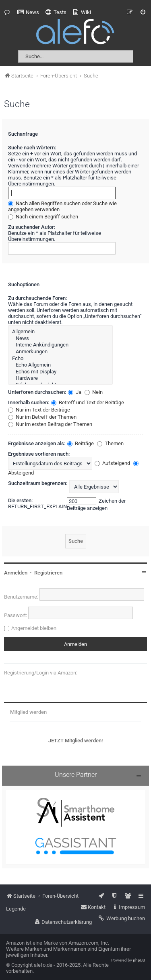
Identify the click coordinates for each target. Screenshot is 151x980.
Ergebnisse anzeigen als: (37, 443)
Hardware (60, 378)
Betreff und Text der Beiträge (88, 402)
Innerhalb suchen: (29, 402)
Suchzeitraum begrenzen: (38, 483)
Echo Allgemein (60, 365)
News (60, 339)
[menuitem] (28, 12)
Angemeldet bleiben (34, 628)
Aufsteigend (112, 463)
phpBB (139, 960)
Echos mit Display (60, 372)
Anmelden (16, 573)
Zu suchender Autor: (32, 227)
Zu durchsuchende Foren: (37, 298)
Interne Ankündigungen (60, 345)
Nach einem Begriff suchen (43, 217)
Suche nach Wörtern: (32, 148)
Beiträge (81, 443)
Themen (110, 443)
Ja (75, 392)
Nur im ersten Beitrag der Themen (50, 424)
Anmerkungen (60, 352)
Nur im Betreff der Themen (42, 417)
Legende (16, 909)
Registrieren (48, 573)
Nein (94, 392)
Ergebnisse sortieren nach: (39, 454)
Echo (60, 359)
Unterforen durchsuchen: (37, 392)
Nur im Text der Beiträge (39, 410)
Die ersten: (20, 500)
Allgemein (60, 332)
